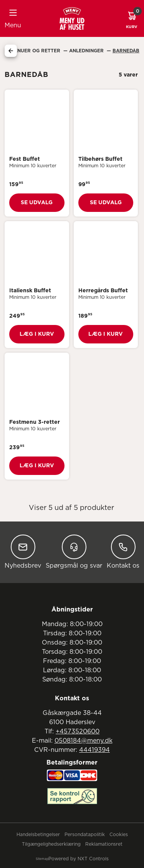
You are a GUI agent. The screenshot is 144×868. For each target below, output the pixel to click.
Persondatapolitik (85, 835)
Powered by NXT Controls (79, 859)
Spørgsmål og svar (74, 552)
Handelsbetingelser (38, 835)
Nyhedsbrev (23, 552)
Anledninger (87, 51)
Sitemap (42, 859)
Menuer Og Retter (36, 51)
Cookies (119, 835)
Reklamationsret (104, 844)
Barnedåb (126, 51)
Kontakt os (123, 552)
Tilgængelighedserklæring (51, 844)
